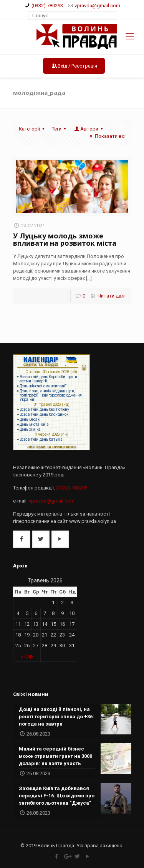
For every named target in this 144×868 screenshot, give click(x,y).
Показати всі (106, 136)
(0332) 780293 (47, 6)
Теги (60, 129)
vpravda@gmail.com (97, 6)
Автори (89, 129)
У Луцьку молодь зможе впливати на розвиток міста (65, 239)
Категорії (33, 129)
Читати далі (112, 296)
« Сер (27, 656)
